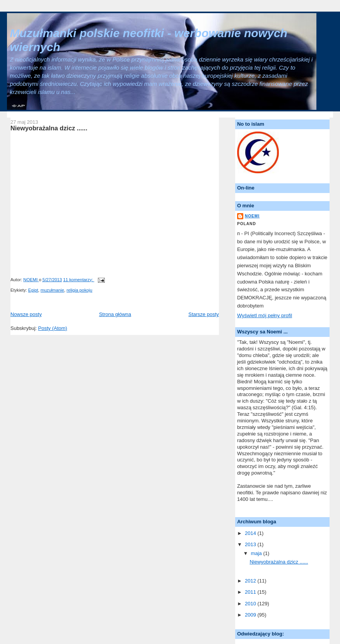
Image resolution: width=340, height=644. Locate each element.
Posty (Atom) (53, 328)
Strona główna (115, 314)
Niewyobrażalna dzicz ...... (49, 128)
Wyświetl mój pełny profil (265, 315)
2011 (251, 592)
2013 (251, 544)
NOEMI (252, 216)
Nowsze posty (26, 314)
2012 (251, 581)
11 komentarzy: (79, 280)
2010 (251, 604)
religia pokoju (79, 290)
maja (257, 553)
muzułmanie (52, 290)
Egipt (33, 290)
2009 (251, 615)
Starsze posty (204, 314)
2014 (251, 533)
